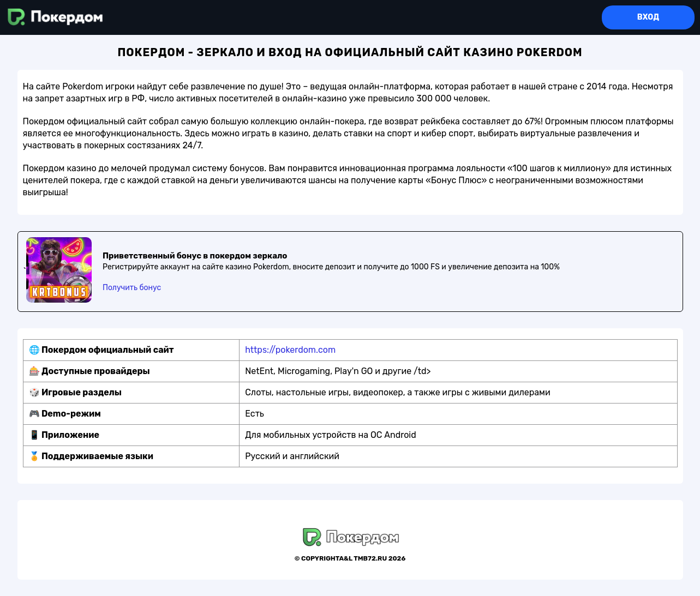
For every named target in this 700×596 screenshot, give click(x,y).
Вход (648, 17)
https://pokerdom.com (290, 350)
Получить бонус (132, 288)
